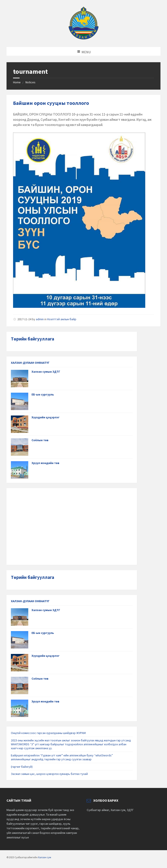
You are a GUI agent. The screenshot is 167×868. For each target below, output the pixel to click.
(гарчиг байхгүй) (22, 767)
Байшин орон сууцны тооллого (51, 103)
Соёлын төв (40, 440)
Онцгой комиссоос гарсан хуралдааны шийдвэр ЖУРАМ (48, 733)
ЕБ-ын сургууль (43, 394)
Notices (30, 82)
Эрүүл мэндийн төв (45, 463)
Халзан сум (45, 857)
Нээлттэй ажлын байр (62, 319)
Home (17, 82)
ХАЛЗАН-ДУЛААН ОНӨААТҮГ (30, 363)
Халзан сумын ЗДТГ (46, 372)
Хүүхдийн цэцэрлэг (46, 417)
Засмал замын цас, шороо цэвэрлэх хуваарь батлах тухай (49, 774)
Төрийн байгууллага (33, 339)
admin (40, 319)
